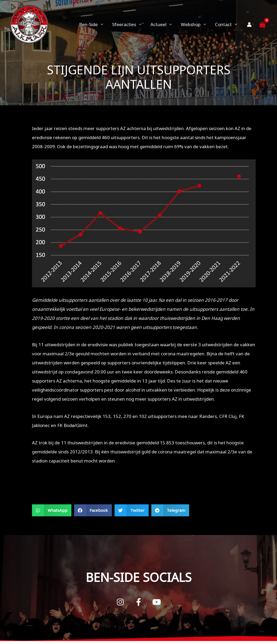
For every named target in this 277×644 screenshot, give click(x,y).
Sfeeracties (124, 24)
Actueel (158, 24)
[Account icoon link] (249, 25)
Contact (223, 24)
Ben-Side (88, 24)
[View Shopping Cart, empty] (262, 24)
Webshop (191, 24)
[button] (52, 510)
